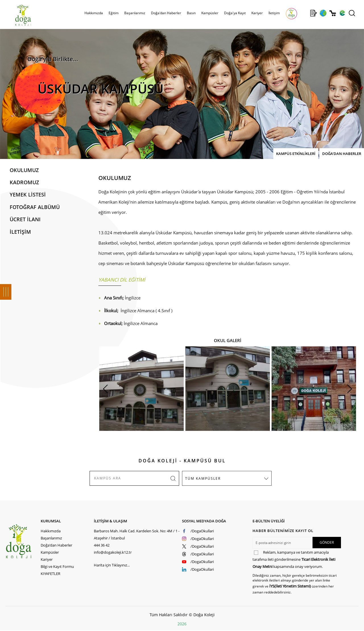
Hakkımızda (94, 13)
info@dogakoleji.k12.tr (113, 552)
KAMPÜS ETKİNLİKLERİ (296, 154)
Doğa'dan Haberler (166, 13)
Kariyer (257, 13)
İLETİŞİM (20, 232)
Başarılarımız (135, 13)
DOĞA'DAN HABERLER (342, 154)
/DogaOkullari (202, 531)
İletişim (274, 13)
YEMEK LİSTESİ (28, 195)
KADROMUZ (24, 182)
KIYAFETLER (50, 574)
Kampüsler (210, 13)
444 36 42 (102, 545)
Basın (191, 13)
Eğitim (114, 13)
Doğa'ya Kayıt (235, 13)
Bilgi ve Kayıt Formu (57, 566)
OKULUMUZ (24, 170)
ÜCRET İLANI (25, 219)
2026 (182, 624)
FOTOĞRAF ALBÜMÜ (35, 207)
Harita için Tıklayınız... (112, 565)
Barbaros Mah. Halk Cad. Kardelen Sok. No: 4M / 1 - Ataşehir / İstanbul (137, 534)
